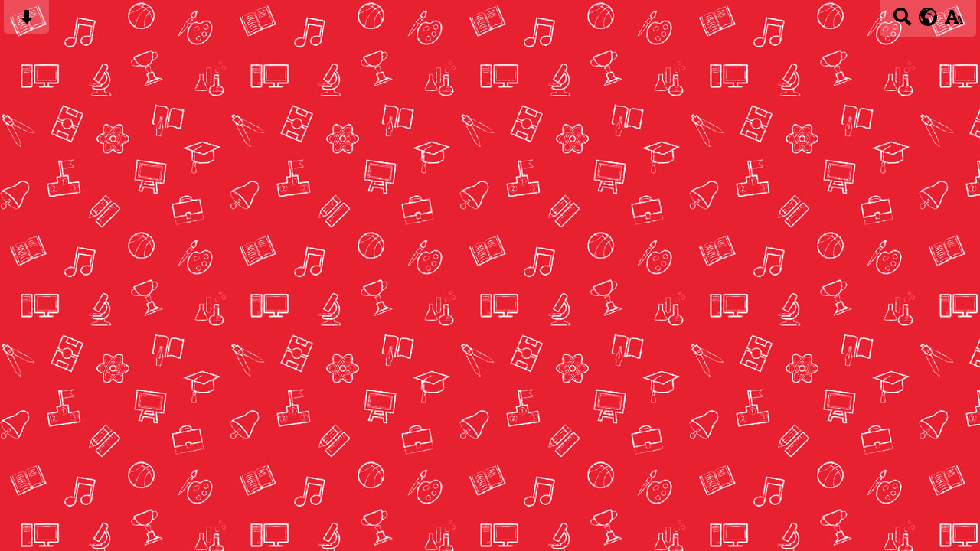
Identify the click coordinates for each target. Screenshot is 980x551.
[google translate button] (928, 17)
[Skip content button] (26, 22)
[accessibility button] (954, 22)
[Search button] (902, 22)
